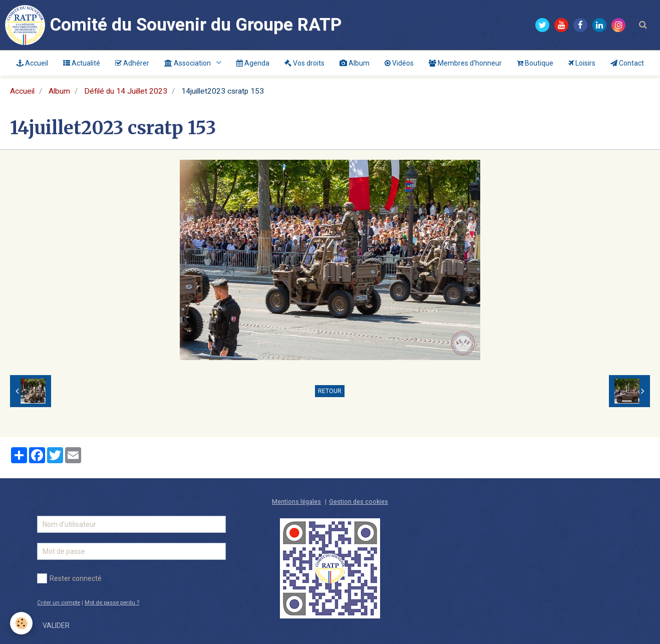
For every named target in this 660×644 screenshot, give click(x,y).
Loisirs (582, 63)
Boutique (535, 63)
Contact (627, 63)
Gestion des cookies (359, 502)
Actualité (82, 63)
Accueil (32, 63)
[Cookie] (21, 623)
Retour (330, 391)
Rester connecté (69, 578)
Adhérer (132, 63)
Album (355, 63)
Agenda (253, 63)
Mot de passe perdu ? (112, 603)
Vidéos (399, 63)
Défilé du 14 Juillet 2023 (126, 91)
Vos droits (304, 63)
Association (188, 63)
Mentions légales (296, 502)
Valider (56, 625)
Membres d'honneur (465, 63)
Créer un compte (59, 603)
